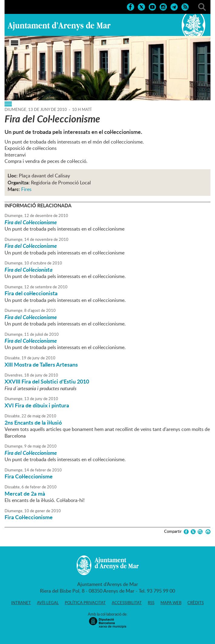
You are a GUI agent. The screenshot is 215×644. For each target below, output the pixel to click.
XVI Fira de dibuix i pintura (37, 405)
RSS (151, 603)
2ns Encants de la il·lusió (33, 422)
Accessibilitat (127, 603)
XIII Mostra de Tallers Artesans (41, 364)
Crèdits (196, 603)
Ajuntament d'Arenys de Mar (59, 26)
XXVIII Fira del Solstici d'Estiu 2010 (47, 381)
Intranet (21, 603)
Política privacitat (85, 603)
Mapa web (171, 603)
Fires (26, 189)
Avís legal (48, 603)
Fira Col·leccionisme (29, 476)
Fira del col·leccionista (31, 293)
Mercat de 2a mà (25, 494)
